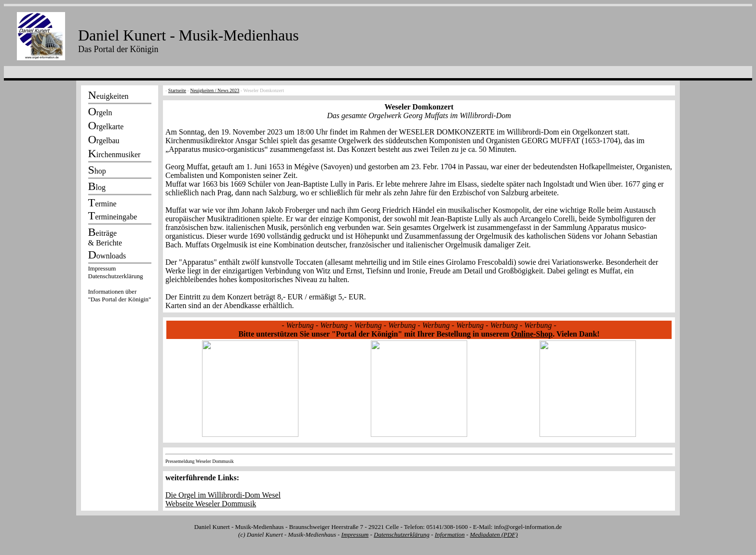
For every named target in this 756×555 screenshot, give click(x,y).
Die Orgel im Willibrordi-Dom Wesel (223, 495)
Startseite (177, 90)
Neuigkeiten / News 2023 (215, 90)
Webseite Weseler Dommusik (211, 504)
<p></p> (120, 285)
